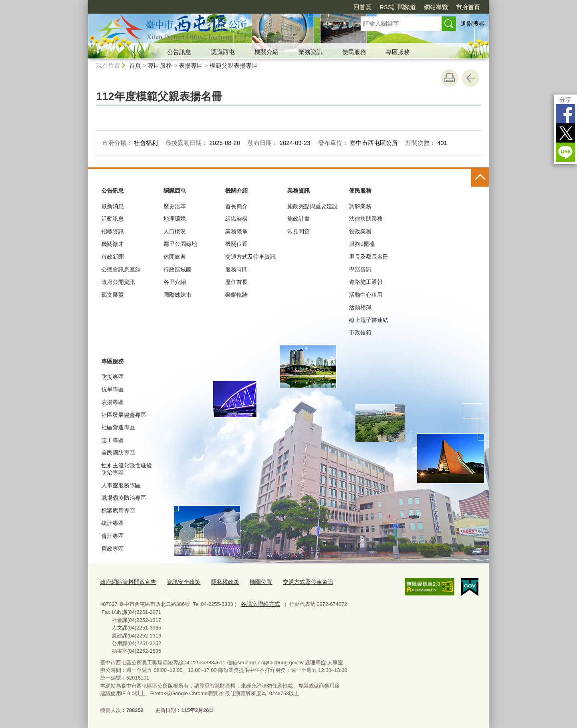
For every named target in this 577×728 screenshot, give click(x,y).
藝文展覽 (113, 295)
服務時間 (236, 269)
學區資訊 (360, 269)
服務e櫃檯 (362, 244)
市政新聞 (113, 257)
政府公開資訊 (118, 282)
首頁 (135, 65)
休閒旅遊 (175, 257)
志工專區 (113, 440)
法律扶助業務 (366, 219)
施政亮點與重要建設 (313, 206)
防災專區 (113, 377)
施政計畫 (299, 219)
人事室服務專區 (121, 485)
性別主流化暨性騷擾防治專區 (127, 469)
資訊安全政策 (178, 582)
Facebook (565, 114)
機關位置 (236, 244)
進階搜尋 (473, 23)
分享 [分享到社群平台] (565, 100)
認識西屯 (223, 52)
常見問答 (299, 231)
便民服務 (354, 52)
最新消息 (113, 206)
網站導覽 (436, 7)
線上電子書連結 (369, 320)
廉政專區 (113, 549)
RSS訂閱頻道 (398, 7)
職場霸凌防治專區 (124, 498)
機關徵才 (113, 244)
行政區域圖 (178, 269)
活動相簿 (360, 307)
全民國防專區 (118, 452)
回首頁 (362, 7)
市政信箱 (360, 332)
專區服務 (398, 52)
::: (85, 3)
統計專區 (113, 523)
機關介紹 (266, 52)
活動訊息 (113, 219)
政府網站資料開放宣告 (126, 582)
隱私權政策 (218, 582)
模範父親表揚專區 (234, 65)
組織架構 (236, 219)
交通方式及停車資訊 (250, 257)
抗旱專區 (113, 389)
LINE (565, 152)
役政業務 (360, 231)
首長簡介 (236, 206)
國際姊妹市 (178, 295)
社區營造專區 (118, 427)
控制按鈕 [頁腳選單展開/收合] (480, 178)
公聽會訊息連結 (121, 269)
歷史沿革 (175, 206)
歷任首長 (236, 282)
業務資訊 (311, 52)
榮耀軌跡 (236, 295)
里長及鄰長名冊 (369, 257)
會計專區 (113, 536)
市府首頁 (468, 7)
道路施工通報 (366, 282)
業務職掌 (236, 231)
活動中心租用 (366, 295)
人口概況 (175, 231)
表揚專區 (191, 65)
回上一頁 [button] (470, 78)
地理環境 (175, 219)
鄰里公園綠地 (180, 244)
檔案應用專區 (118, 511)
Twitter (565, 133)
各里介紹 (175, 282)
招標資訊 (113, 231)
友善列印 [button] (450, 78)
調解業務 (360, 206)
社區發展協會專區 (124, 415)
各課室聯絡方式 (259, 602)
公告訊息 (179, 52)
